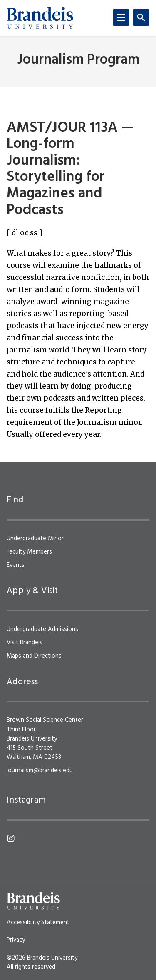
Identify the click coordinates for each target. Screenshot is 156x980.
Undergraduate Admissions (42, 629)
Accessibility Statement (38, 923)
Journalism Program (78, 60)
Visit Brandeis (25, 643)
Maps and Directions (34, 656)
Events (16, 565)
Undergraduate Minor (35, 539)
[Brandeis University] (40, 18)
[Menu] (121, 17)
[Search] (141, 17)
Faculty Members (29, 552)
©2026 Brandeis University (42, 958)
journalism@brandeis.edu (40, 771)
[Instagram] (11, 838)
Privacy (16, 940)
